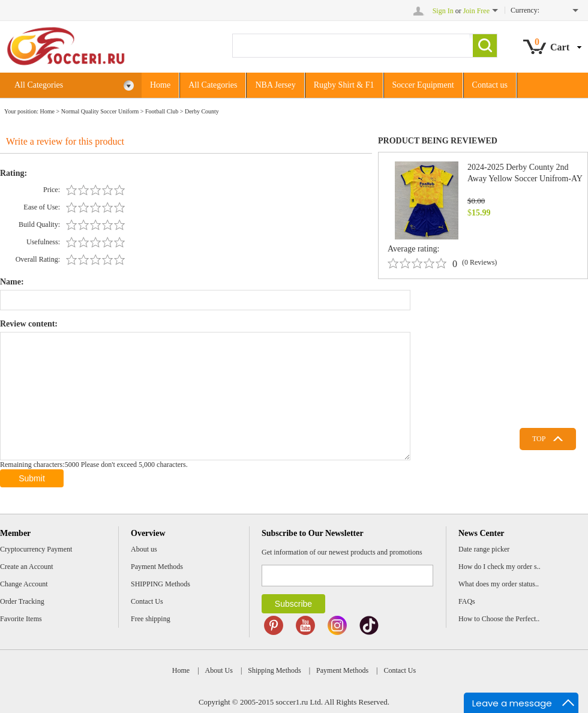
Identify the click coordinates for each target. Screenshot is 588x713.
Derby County (202, 111)
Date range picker (484, 549)
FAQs (467, 601)
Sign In (443, 11)
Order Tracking (22, 601)
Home (160, 85)
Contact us (490, 85)
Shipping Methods (274, 670)
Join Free (476, 11)
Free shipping (151, 619)
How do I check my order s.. (499, 567)
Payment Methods (157, 567)
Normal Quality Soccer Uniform (100, 111)
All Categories (74, 86)
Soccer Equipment (423, 85)
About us (144, 549)
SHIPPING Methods (160, 584)
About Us (219, 670)
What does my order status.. (499, 584)
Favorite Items (21, 619)
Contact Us (147, 601)
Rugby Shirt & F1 (344, 85)
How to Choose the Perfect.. (499, 619)
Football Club (162, 111)
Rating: (13, 173)
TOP (539, 439)
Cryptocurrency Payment (36, 549)
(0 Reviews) (479, 262)
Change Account (24, 584)
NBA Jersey (275, 85)
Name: (12, 282)
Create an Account (27, 567)
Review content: (29, 324)
